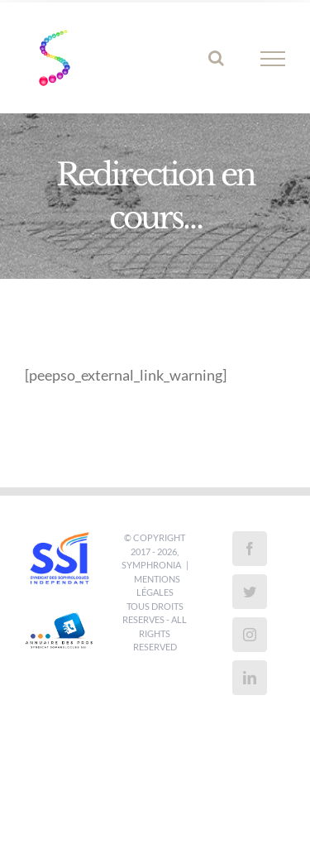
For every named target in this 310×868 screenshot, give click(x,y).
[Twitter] (250, 592)
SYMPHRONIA (151, 565)
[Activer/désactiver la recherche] (216, 58)
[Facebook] (250, 549)
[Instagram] (250, 635)
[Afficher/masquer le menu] (273, 59)
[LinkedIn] (250, 678)
